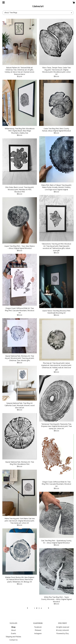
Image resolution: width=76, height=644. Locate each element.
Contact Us (13, 640)
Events (13, 633)
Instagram (38, 633)
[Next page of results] (49, 608)
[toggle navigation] (4, 2)
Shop (13, 627)
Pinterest (38, 630)
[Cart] (74, 3)
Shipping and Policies (13, 637)
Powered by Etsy (63, 633)
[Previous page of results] (28, 608)
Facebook (38, 627)
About (13, 630)
